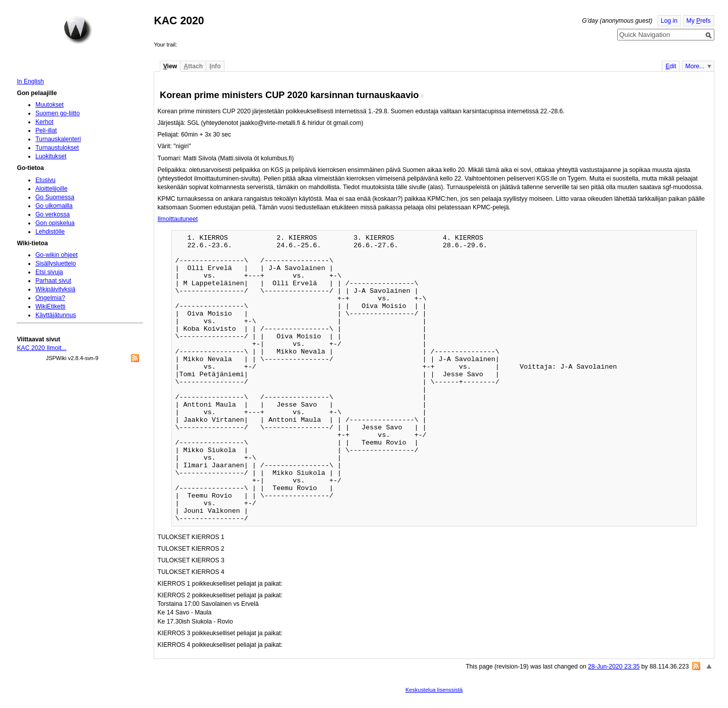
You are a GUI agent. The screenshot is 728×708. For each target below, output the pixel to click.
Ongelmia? (50, 298)
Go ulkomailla (54, 206)
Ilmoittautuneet (177, 219)
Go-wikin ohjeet (57, 255)
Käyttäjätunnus (56, 315)
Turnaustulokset (57, 148)
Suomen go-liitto (58, 113)
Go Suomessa (55, 197)
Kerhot (44, 122)
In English (30, 81)
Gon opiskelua (55, 223)
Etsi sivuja (49, 272)
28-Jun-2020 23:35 (614, 667)
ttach (193, 66)
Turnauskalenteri (58, 139)
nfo (215, 66)
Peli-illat (46, 130)
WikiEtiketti (50, 306)
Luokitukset (51, 156)
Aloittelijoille (52, 189)
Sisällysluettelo (56, 263)
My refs (699, 21)
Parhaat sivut (53, 281)
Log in (669, 21)
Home (78, 30)
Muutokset (50, 105)
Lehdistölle (50, 232)
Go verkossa (53, 214)
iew (170, 66)
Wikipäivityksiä (55, 289)
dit (671, 66)
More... (695, 66)
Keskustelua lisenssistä (434, 690)
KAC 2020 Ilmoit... (41, 348)
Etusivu (45, 180)
